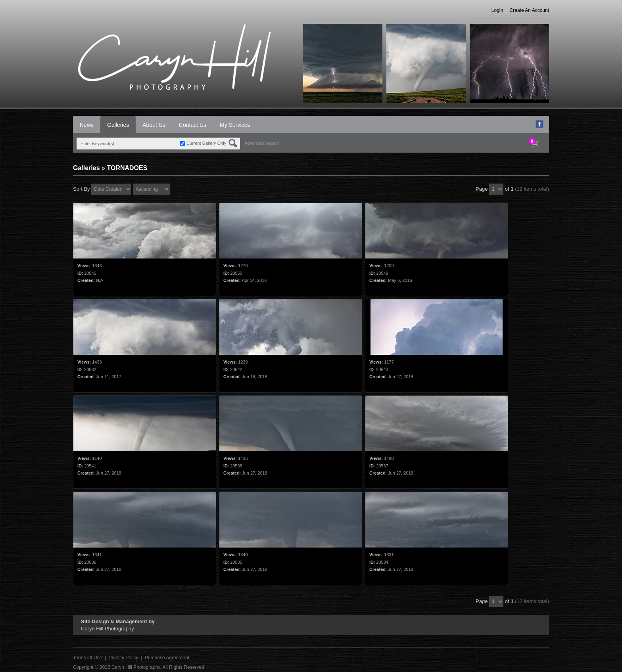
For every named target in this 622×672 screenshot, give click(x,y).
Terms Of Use (87, 658)
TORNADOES (127, 168)
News (87, 125)
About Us (154, 125)
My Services (235, 125)
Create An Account (529, 10)
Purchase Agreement (167, 658)
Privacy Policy (124, 658)
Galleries (118, 125)
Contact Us (193, 125)
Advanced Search (262, 143)
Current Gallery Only (206, 143)
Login (497, 10)
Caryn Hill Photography (136, 667)
